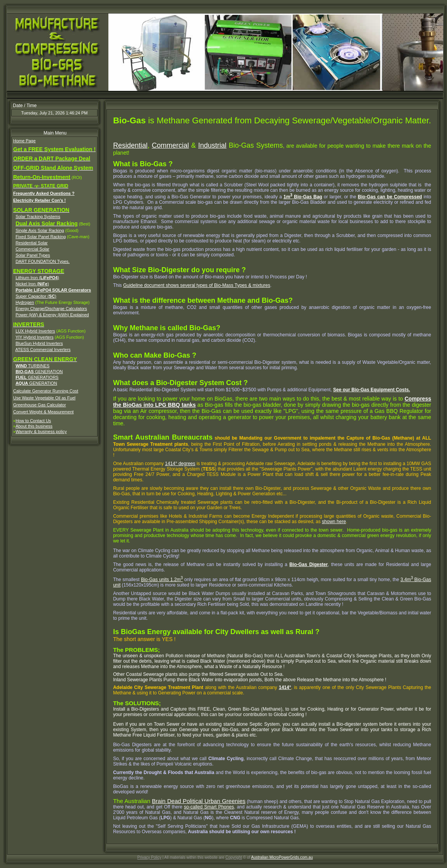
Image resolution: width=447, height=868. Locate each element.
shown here (334, 522)
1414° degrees (180, 464)
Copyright (234, 857)
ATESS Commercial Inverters (43, 350)
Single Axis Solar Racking (40, 230)
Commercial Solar (32, 249)
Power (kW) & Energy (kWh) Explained (52, 315)
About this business (34, 426)
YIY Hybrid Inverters (34, 337)
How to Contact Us (33, 421)
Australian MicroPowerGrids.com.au (282, 857)
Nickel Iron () (32, 284)
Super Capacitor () (36, 296)
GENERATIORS (37, 377)
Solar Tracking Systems (38, 217)
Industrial (212, 145)
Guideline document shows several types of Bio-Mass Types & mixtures (197, 285)
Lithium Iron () (37, 278)
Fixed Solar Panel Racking (41, 237)
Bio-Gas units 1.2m (162, 580)
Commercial (170, 145)
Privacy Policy (149, 857)
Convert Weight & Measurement (43, 412)
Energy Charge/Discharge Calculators (51, 309)
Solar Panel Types (33, 255)
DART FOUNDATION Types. (43, 261)
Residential (130, 145)
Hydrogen (25, 302)
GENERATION (39, 372)
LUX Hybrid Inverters (35, 331)
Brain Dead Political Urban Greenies (199, 801)
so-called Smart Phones (209, 807)
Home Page (24, 141)
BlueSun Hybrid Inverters (39, 343)
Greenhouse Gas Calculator (39, 405)
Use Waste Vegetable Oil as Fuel (44, 398)
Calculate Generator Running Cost (46, 391)
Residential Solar (32, 243)
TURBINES (33, 366)
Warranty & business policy (41, 431)
